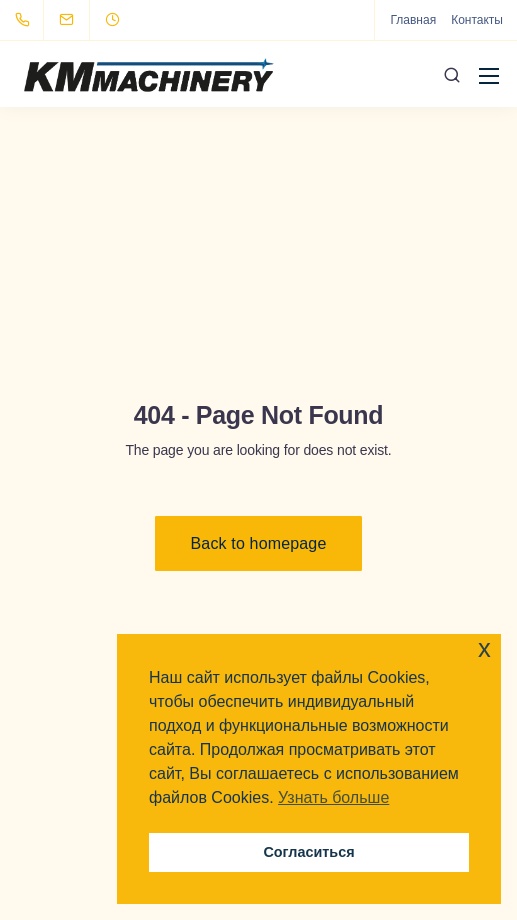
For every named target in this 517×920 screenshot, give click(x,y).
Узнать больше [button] (333, 797)
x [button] (484, 648)
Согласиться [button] (308, 852)
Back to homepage (259, 543)
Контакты (477, 20)
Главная (413, 20)
